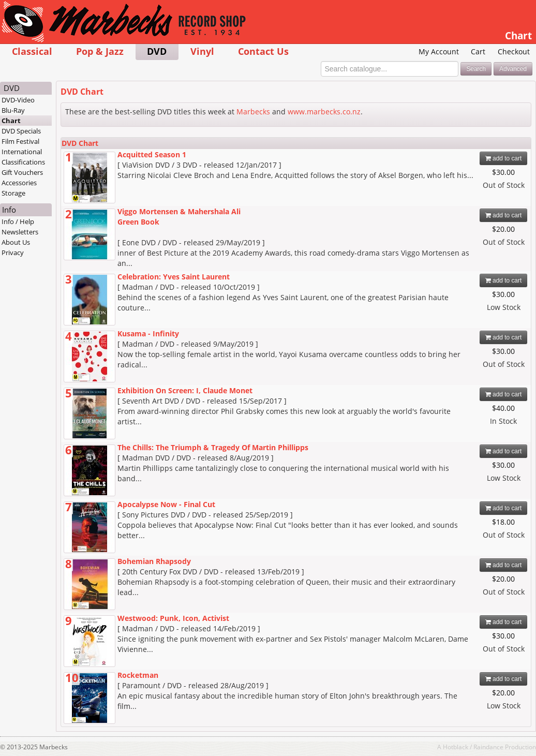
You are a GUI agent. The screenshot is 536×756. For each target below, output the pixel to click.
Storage (13, 193)
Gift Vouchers (22, 172)
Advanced (513, 69)
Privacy (13, 253)
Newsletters (20, 232)
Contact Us (263, 51)
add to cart (504, 158)
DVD (157, 51)
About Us (16, 242)
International (22, 152)
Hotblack (456, 747)
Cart (478, 51)
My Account (439, 51)
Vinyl (202, 51)
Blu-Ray (13, 110)
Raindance (488, 747)
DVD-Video (18, 100)
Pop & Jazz (100, 51)
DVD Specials (21, 131)
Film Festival (20, 141)
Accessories (19, 183)
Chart (11, 121)
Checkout (514, 51)
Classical (32, 51)
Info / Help (18, 221)
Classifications (23, 162)
